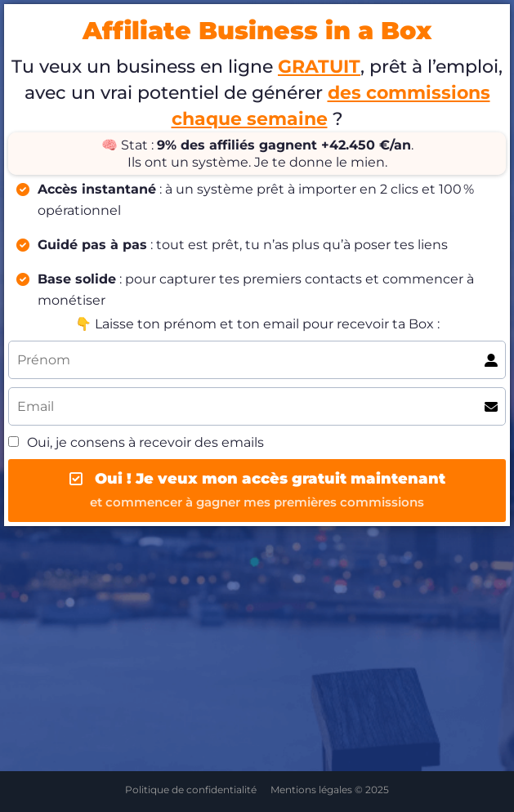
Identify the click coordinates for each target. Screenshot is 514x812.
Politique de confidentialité (191, 790)
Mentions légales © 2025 (330, 790)
